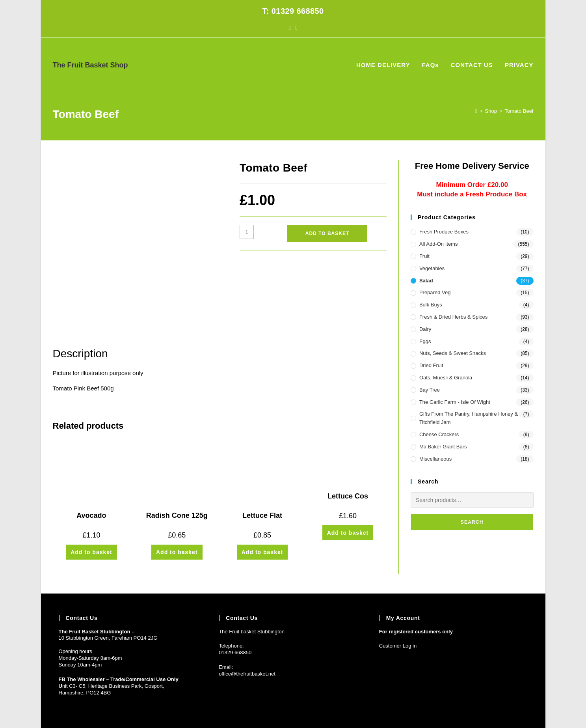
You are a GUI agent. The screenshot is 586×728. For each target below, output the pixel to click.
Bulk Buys (431, 305)
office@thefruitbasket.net (247, 647)
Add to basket (327, 233)
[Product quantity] (247, 232)
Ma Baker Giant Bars (443, 447)
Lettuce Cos (348, 427)
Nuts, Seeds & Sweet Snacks (453, 353)
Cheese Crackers (439, 434)
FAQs (467, 708)
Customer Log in (398, 619)
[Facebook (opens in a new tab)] (289, 28)
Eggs (425, 341)
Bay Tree (430, 390)
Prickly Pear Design (103, 708)
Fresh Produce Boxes (444, 232)
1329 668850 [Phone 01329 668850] (236, 625)
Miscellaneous (435, 459)
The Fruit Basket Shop (90, 65)
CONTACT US (493, 708)
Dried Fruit (431, 365)
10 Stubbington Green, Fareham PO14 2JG (108, 611)
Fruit (424, 256)
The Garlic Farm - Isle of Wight (455, 402)
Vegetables (432, 268)
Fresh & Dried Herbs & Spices (453, 317)
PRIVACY (523, 708)
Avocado (91, 446)
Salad (426, 281)
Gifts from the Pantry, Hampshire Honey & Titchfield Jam (469, 418)
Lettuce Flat (262, 446)
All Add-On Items (439, 244)
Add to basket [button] (91, 483)
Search (472, 522)
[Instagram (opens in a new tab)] (297, 28)
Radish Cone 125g (177, 446)
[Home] (476, 111)
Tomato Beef (519, 111)
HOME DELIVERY (436, 708)
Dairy (425, 329)
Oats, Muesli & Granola (446, 378)
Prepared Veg (435, 292)
